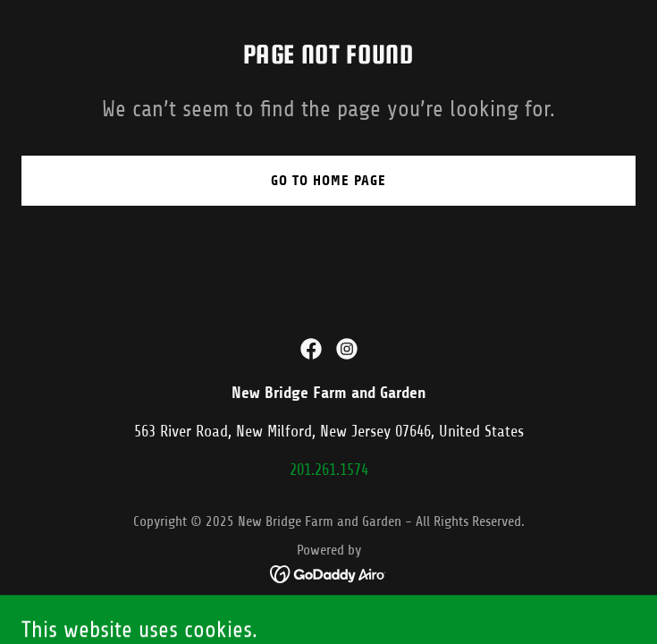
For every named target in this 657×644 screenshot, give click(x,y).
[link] (311, 349)
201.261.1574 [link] (329, 470)
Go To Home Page (328, 180)
